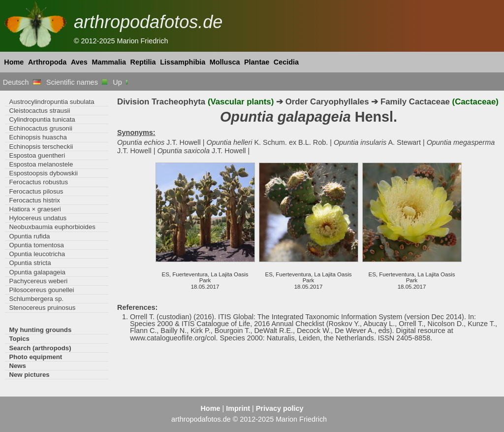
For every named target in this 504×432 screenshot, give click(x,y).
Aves (79, 62)
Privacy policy (280, 408)
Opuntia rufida (29, 236)
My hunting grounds (40, 330)
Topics (19, 339)
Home (14, 62)
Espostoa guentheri (37, 155)
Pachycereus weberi (38, 281)
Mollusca (225, 62)
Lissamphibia (183, 62)
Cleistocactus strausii (39, 111)
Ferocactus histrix (34, 200)
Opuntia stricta (30, 263)
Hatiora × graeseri (35, 209)
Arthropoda (47, 62)
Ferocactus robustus (38, 182)
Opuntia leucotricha (37, 254)
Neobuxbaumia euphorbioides (52, 227)
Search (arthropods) (40, 348)
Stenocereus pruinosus (42, 308)
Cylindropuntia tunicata (42, 119)
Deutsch (22, 82)
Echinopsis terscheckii (41, 147)
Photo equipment (35, 357)
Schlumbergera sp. (36, 299)
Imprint (238, 408)
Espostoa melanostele (41, 164)
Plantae (257, 62)
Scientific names (77, 82)
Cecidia (286, 62)
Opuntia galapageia (37, 272)
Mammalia (109, 62)
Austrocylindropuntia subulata (51, 102)
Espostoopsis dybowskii (43, 173)
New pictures (29, 375)
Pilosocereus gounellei (41, 290)
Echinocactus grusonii (40, 128)
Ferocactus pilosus (36, 191)
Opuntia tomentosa (36, 245)
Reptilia (143, 62)
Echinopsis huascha (38, 137)
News (17, 366)
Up (121, 82)
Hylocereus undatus (38, 218)
